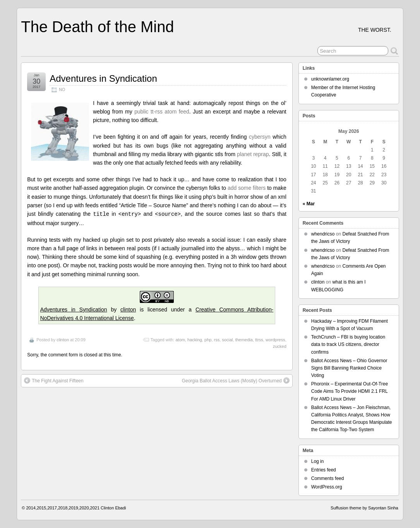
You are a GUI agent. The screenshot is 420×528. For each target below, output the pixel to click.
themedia (244, 340)
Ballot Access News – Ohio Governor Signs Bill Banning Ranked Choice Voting (349, 368)
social (227, 340)
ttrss (259, 340)
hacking (195, 340)
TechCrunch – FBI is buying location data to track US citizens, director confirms (348, 344)
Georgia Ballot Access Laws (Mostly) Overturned (236, 380)
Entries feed (324, 470)
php (208, 340)
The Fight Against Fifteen (54, 380)
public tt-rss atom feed (162, 112)
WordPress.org (327, 487)
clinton (128, 310)
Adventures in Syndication (103, 78)
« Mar (309, 204)
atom (180, 340)
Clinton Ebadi (113, 508)
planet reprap (253, 154)
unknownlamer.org (330, 79)
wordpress (275, 340)
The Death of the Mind (97, 27)
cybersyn (260, 137)
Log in (318, 461)
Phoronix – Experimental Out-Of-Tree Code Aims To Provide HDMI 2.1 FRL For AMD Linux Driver (350, 391)
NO (62, 89)
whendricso (323, 234)
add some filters (247, 188)
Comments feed (328, 478)
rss (217, 340)
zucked (280, 346)
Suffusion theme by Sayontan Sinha (364, 508)
